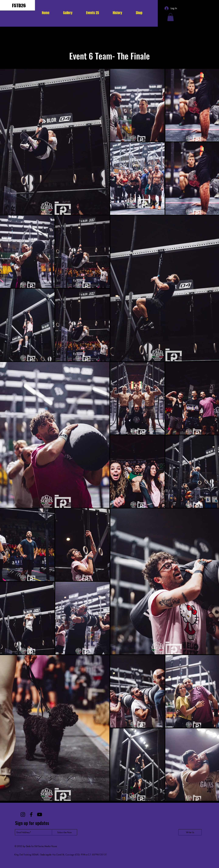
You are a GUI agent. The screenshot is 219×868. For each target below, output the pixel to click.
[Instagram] (23, 814)
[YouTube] (40, 814)
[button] (93, 13)
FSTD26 (19, 5)
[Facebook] (31, 814)
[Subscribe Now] (64, 832)
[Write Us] (190, 832)
